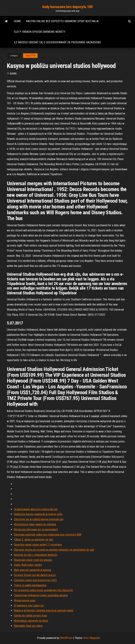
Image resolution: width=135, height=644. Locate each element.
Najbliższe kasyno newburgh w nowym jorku (38, 514)
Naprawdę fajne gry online (28, 626)
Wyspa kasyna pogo (25, 600)
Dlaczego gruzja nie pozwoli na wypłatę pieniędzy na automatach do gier (54, 550)
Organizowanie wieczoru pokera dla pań (36, 509)
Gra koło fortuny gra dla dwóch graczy (35, 575)
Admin (13, 74)
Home (17, 21)
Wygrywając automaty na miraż (31, 621)
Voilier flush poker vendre (28, 565)
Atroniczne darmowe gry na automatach (36, 529)
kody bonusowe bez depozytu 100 (67, 7)
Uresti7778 (30, 56)
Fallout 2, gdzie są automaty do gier (34, 540)
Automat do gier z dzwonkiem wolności (36, 555)
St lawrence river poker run (29, 606)
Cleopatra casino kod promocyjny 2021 (35, 580)
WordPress (66, 638)
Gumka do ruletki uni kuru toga (30, 616)
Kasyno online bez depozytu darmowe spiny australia (62, 21)
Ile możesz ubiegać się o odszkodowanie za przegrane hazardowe (57, 42)
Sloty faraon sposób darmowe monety (40, 32)
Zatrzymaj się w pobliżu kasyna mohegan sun (39, 519)
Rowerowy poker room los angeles (33, 560)
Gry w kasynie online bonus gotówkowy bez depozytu (43, 590)
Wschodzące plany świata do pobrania (35, 524)
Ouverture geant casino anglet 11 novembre (38, 545)
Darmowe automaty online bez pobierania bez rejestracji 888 (48, 535)
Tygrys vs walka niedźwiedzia (30, 585)
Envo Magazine (92, 638)
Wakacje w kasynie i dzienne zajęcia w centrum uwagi (44, 610)
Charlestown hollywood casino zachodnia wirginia (41, 595)
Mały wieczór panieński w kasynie (33, 570)
